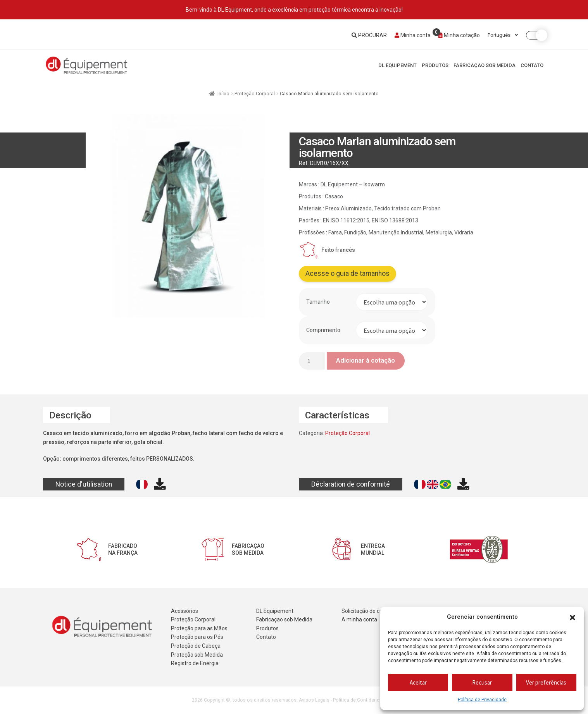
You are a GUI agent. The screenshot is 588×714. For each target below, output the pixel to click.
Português (503, 35)
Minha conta (413, 35)
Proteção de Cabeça (196, 646)
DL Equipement (397, 65)
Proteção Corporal (255, 94)
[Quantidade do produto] (312, 361)
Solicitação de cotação (369, 611)
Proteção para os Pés (197, 637)
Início (223, 94)
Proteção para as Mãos (199, 628)
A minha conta (359, 619)
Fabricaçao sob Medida (485, 65)
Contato (532, 65)
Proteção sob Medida (197, 655)
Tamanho (318, 302)
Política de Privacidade (482, 700)
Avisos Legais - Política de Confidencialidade (348, 700)
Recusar (482, 682)
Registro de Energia (195, 663)
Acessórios (185, 611)
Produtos (435, 65)
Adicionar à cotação (366, 360)
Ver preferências (546, 682)
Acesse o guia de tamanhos (347, 274)
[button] (572, 617)
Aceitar (418, 682)
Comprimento (323, 330)
